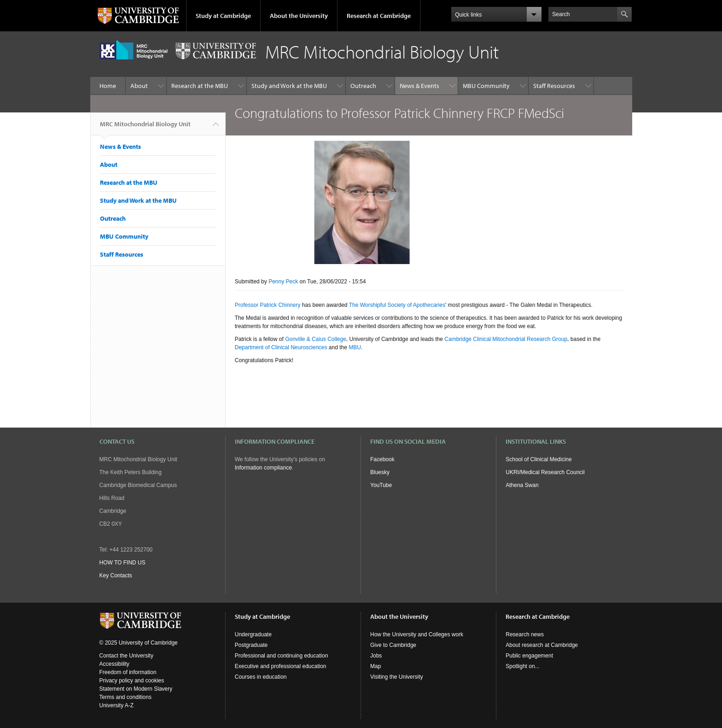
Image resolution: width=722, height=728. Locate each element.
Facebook (382, 459)
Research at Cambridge (379, 16)
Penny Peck (283, 282)
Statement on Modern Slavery (136, 689)
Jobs (376, 656)
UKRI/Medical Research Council (545, 472)
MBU (355, 347)
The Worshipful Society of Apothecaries (397, 305)
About (139, 86)
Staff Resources (554, 86)
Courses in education (261, 677)
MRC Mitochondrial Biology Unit (145, 128)
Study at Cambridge (223, 16)
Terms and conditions (125, 697)
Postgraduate (251, 645)
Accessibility (114, 664)
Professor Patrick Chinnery (268, 305)
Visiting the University (397, 677)
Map (376, 666)
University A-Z (117, 705)
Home (108, 86)
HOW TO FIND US (122, 563)
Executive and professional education (281, 666)
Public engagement (529, 656)
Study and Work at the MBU (289, 86)
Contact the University (126, 656)
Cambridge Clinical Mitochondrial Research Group (506, 339)
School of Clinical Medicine (539, 459)
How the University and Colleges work (417, 634)
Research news (525, 634)
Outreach (363, 86)
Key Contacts (116, 575)
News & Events (419, 86)
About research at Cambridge (542, 645)
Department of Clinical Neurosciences (281, 347)
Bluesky (380, 472)
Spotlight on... (522, 666)
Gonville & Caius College (316, 339)
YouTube (381, 485)
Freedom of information (128, 672)
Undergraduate (253, 634)
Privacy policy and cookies (132, 681)
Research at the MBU (200, 86)
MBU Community (486, 86)
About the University (299, 16)
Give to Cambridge (393, 645)
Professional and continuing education (282, 656)
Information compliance (263, 468)
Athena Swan (522, 485)
